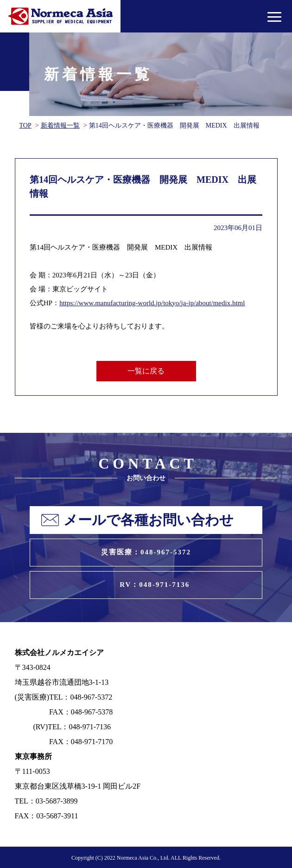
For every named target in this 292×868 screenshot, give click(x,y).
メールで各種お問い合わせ (149, 520)
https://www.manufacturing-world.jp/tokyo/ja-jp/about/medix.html (152, 303)
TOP (25, 125)
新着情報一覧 (60, 125)
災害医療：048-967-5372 (146, 552)
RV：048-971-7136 (155, 585)
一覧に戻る (146, 371)
